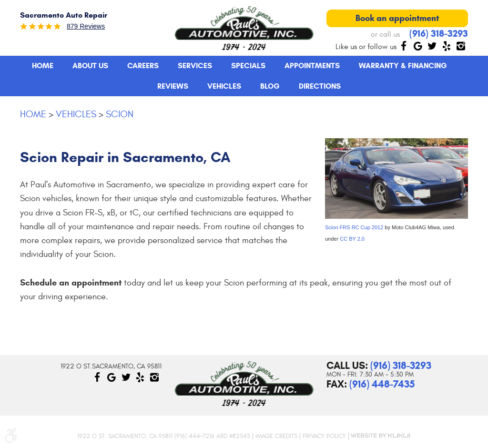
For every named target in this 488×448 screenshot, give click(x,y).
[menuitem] (43, 66)
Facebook (404, 46)
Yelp (447, 46)
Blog (270, 86)
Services (195, 66)
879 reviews (86, 26)
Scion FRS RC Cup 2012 (354, 227)
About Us (90, 66)
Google (418, 46)
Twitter (432, 46)
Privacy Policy (324, 436)
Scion (120, 114)
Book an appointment (397, 18)
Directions (320, 86)
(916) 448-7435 (382, 384)
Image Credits (276, 436)
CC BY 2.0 (352, 239)
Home (43, 66)
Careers (143, 66)
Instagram (461, 46)
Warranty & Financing (403, 66)
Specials (248, 66)
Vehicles (224, 86)
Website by (380, 436)
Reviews (173, 86)
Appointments (312, 66)
